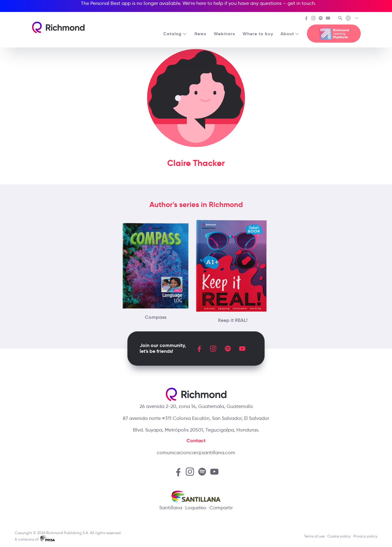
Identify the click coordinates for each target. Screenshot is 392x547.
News (200, 34)
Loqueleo (196, 508)
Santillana (171, 508)
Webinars (224, 34)
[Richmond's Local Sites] (352, 19)
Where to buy (258, 34)
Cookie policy (339, 536)
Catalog (175, 34)
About (290, 34)
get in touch (301, 3)
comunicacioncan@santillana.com (196, 453)
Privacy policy (365, 536)
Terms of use (314, 536)
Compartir (221, 508)
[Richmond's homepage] (58, 27)
